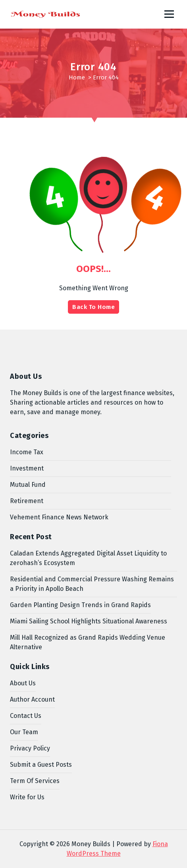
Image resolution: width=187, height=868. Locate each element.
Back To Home (93, 307)
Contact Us (26, 716)
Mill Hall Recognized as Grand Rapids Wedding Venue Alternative (88, 642)
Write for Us (27, 797)
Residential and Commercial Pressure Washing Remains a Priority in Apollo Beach (92, 584)
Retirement (27, 501)
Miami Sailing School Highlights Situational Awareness (89, 621)
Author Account (32, 699)
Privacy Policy (30, 748)
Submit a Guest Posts (41, 765)
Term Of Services (35, 781)
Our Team (24, 732)
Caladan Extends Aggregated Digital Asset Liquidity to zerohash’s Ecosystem (88, 558)
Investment (27, 468)
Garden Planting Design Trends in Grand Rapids (80, 605)
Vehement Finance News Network (59, 517)
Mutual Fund (28, 485)
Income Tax (27, 452)
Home (77, 77)
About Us (23, 683)
